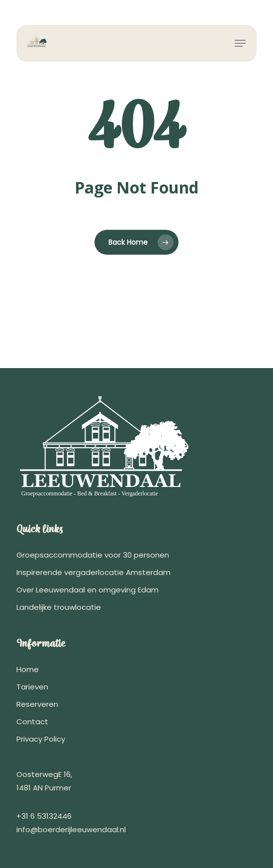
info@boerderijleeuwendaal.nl (71, 829)
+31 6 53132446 (44, 816)
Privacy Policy (41, 739)
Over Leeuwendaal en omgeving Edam (88, 590)
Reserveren (37, 704)
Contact (32, 722)
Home (28, 669)
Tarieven (32, 687)
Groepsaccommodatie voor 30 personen (93, 555)
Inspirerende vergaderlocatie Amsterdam (93, 572)
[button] (240, 43)
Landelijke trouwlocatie (59, 607)
